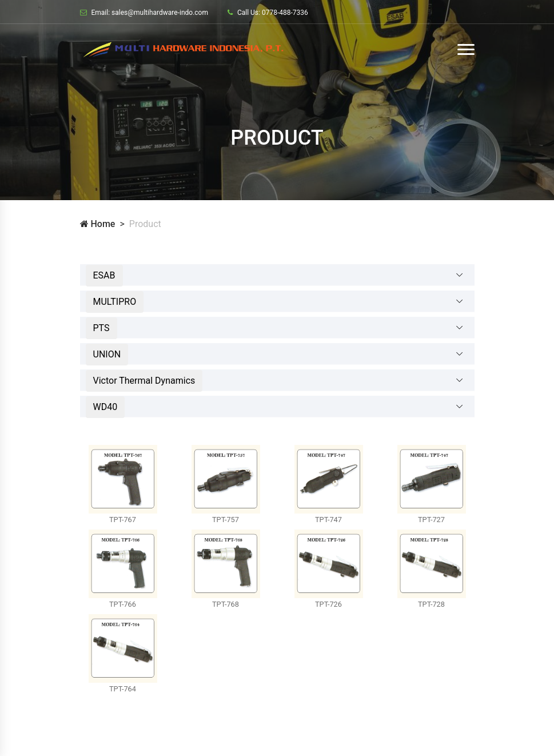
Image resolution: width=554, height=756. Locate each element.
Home (98, 224)
